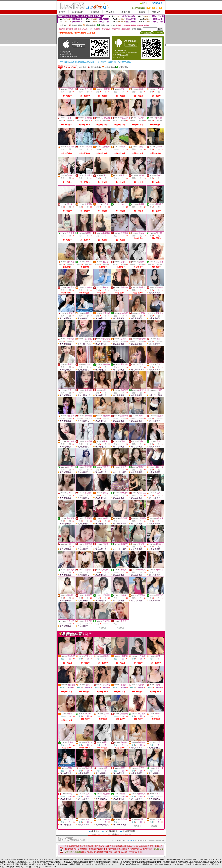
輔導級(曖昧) (91, 25)
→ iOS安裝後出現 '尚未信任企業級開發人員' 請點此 (76, 62)
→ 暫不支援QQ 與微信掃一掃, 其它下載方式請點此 (113, 62)
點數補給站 (78, 12)
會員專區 (95, 12)
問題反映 (156, 12)
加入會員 (110, 12)
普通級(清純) (105, 25)
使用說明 (126, 12)
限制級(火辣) (77, 25)
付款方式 (141, 12)
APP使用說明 (146, 33)
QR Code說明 (158, 33)
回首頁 (62, 12)
